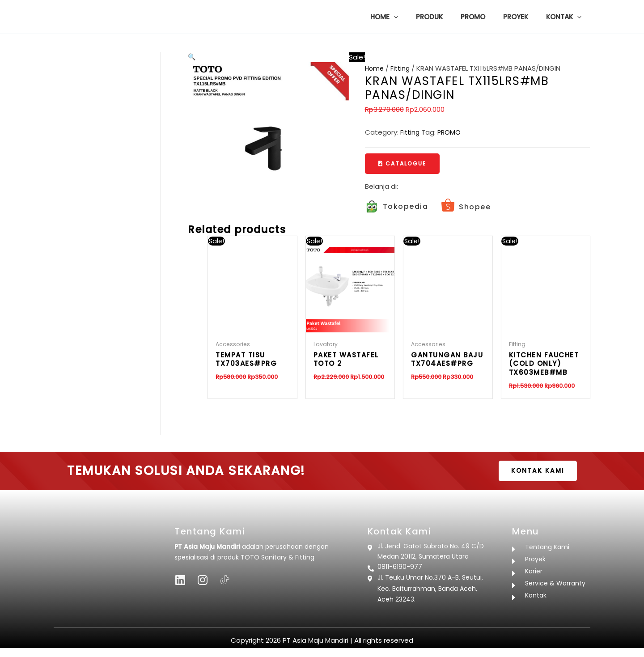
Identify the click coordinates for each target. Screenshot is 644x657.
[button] (414, 17)
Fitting (402, 68)
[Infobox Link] (397, 207)
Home (375, 68)
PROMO (451, 132)
